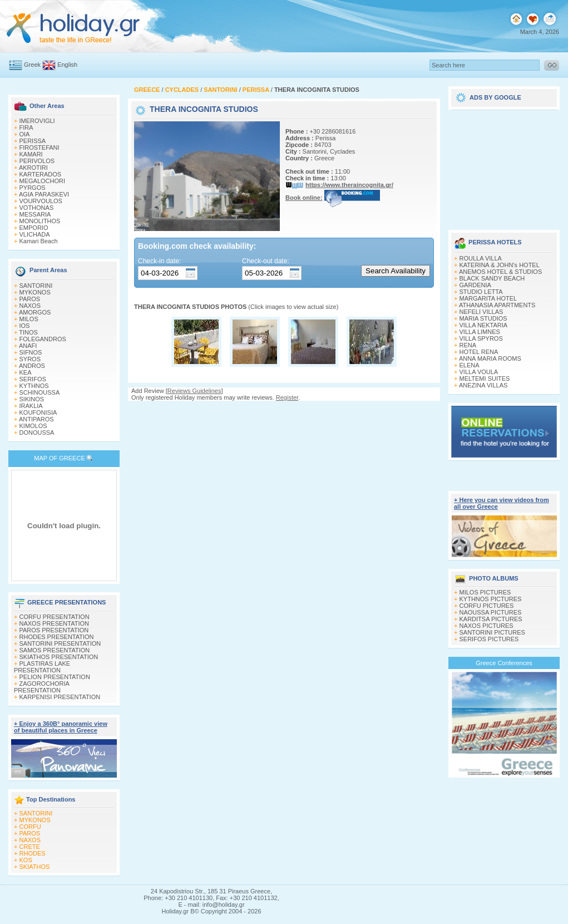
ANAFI (28, 346)
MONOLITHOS (40, 221)
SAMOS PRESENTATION (55, 650)
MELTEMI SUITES (485, 379)
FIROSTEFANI (39, 148)
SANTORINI (36, 286)
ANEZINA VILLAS (483, 385)
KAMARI (31, 154)
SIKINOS (32, 399)
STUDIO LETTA (481, 292)
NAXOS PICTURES (486, 626)
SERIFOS (33, 379)
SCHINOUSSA (40, 392)
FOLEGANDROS (43, 339)
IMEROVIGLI (37, 121)
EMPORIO (34, 228)
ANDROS (32, 366)
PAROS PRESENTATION (54, 630)
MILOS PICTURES (485, 592)
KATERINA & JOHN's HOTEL (500, 265)
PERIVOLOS (37, 161)
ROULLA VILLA (481, 258)
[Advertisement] (504, 166)
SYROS (30, 359)
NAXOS (30, 306)
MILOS (29, 319)
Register (287, 397)
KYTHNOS (34, 386)
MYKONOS (35, 292)
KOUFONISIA (38, 412)
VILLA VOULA (479, 372)
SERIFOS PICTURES (489, 639)
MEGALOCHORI (43, 181)
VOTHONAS (37, 208)
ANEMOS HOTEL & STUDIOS (500, 272)
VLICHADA (35, 234)
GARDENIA (475, 285)
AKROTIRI (33, 168)
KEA (26, 372)
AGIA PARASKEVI (44, 194)
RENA (468, 345)
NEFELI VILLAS (481, 312)
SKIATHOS (35, 867)
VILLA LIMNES (480, 332)
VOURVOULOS (41, 201)
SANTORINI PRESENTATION (60, 643)
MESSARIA (35, 214)
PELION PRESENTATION (55, 677)
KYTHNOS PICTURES (491, 599)
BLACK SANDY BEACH (492, 278)
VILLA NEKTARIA (484, 325)
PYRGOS (33, 188)
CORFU (30, 827)
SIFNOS (31, 352)
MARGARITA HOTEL (488, 298)
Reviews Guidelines (194, 391)
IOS (25, 326)
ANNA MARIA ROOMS (490, 358)
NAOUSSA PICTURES (491, 612)
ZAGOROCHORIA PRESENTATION (41, 687)
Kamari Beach (39, 241)
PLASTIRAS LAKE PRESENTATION (42, 667)
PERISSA (33, 141)
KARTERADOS (41, 174)
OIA (25, 134)
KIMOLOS (33, 426)
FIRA (26, 127)
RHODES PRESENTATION (57, 637)
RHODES (33, 853)
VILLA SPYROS (481, 338)
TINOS (28, 332)
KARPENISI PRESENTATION (60, 697)
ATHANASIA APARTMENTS (497, 305)
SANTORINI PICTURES (492, 632)
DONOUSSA (37, 432)
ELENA (470, 365)
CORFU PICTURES (487, 606)
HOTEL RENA (479, 352)
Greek (32, 65)
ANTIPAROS (36, 419)
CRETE (30, 847)
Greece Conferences (504, 663)
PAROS (30, 299)
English (67, 65)
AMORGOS (35, 312)
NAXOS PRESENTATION (55, 623)
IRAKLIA (31, 406)
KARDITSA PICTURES (491, 619)
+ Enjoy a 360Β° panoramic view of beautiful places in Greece (61, 727)
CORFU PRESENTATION (55, 617)
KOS (26, 860)
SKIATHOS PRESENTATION (59, 657)
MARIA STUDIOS (483, 318)
